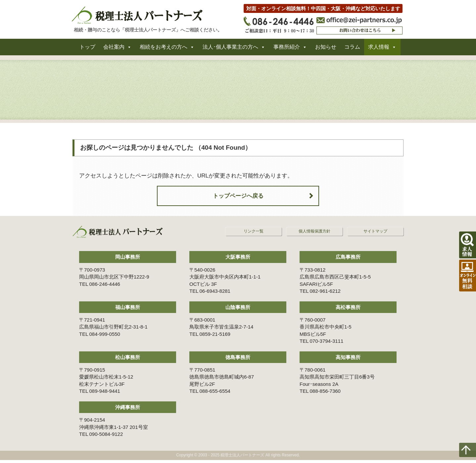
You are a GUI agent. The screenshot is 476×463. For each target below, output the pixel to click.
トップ (87, 49)
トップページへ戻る (238, 199)
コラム (352, 49)
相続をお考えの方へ (164, 49)
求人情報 (379, 49)
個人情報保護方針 (314, 234)
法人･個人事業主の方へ (230, 49)
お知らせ (326, 49)
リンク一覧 (254, 234)
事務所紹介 (287, 49)
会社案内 (114, 49)
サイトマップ (375, 234)
